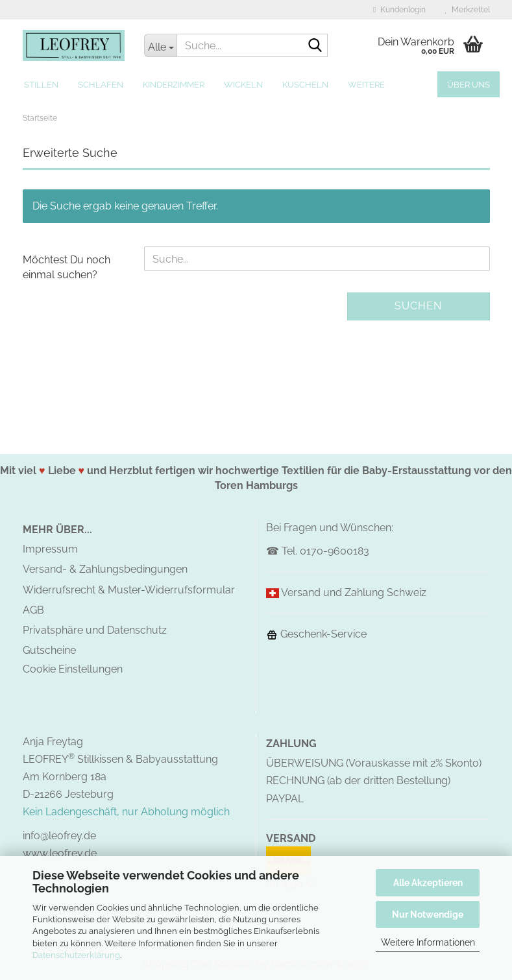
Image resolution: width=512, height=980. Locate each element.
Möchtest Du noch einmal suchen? (67, 267)
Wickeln (243, 85)
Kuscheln (305, 85)
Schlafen (101, 85)
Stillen (41, 85)
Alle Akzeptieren (428, 883)
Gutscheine (49, 650)
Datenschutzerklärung (76, 955)
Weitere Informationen (428, 942)
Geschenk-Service (316, 634)
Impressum (50, 549)
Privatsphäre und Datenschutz (95, 630)
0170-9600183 (335, 551)
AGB (33, 610)
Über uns (469, 85)
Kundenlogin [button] (399, 10)
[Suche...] (160, 45)
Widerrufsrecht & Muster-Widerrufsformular (129, 590)
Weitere (366, 85)
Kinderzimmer (174, 85)
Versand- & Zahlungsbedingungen (105, 569)
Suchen (418, 306)
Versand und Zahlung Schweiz (354, 592)
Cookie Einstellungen (73, 669)
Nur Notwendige (428, 914)
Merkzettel (468, 10)
